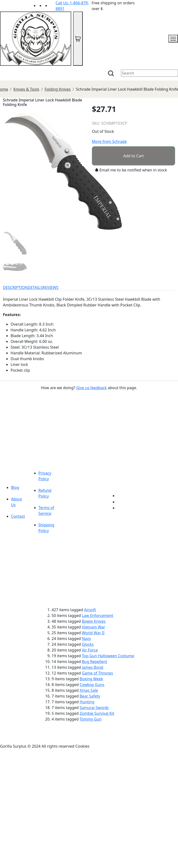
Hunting (87, 702)
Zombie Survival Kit (97, 713)
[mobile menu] (173, 39)
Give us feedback (92, 388)
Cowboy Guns (92, 685)
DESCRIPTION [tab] (15, 287)
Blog (15, 487)
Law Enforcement (98, 616)
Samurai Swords (94, 708)
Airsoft (90, 610)
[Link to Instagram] (53, 6)
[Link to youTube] (120, 496)
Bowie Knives (94, 621)
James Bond (92, 667)
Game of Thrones (97, 673)
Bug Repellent (94, 662)
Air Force (90, 650)
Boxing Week (91, 679)
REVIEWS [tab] (51, 287)
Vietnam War (93, 627)
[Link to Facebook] (120, 502)
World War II (93, 633)
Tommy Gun (91, 719)
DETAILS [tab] (35, 287)
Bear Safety (90, 696)
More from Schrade (109, 141)
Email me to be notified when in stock (131, 170)
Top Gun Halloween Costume (108, 656)
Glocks (88, 644)
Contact (18, 516)
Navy (86, 639)
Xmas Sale (89, 690)
